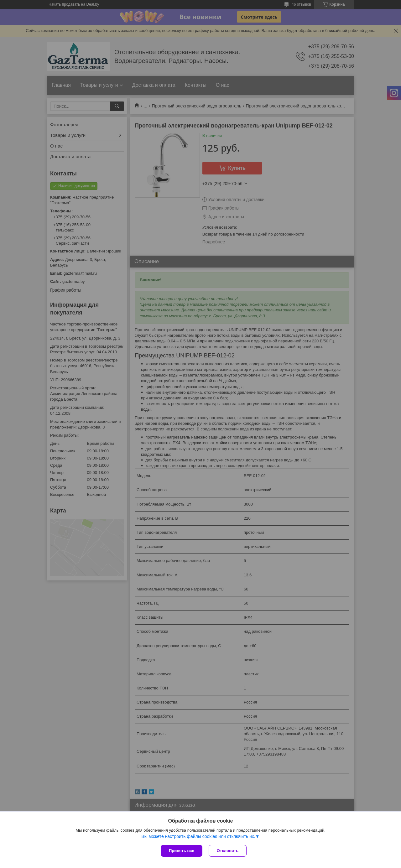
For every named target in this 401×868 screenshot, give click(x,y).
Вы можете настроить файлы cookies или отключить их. (198, 836)
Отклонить (228, 851)
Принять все (182, 851)
